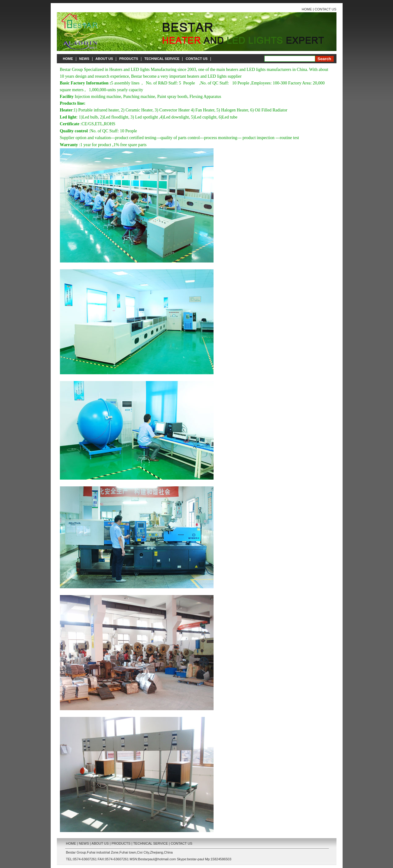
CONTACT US (326, 9)
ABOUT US (104, 59)
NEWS (84, 59)
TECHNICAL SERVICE (162, 59)
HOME (307, 9)
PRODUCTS (129, 59)
